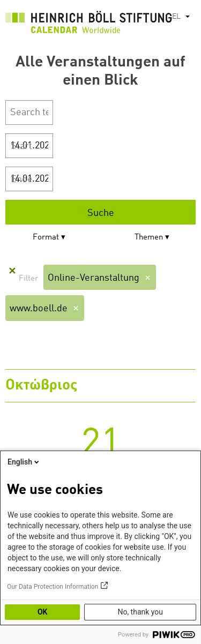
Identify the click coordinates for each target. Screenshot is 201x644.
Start (21, 146)
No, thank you (140, 612)
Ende (22, 179)
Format (46, 238)
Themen (149, 238)
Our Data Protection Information (53, 587)
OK (43, 612)
